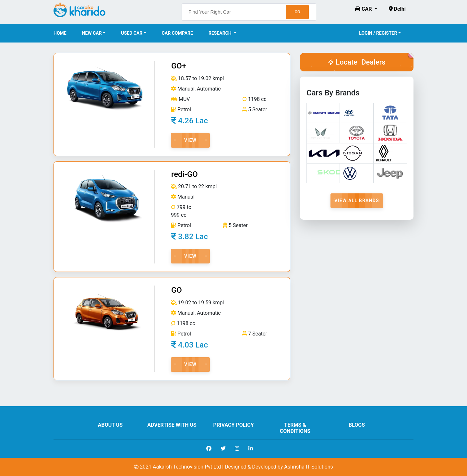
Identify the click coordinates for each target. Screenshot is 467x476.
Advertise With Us (172, 425)
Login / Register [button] (378, 33)
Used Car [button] (132, 33)
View (190, 140)
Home (60, 33)
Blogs (357, 425)
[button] (366, 9)
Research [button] (221, 33)
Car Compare (177, 33)
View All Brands (357, 201)
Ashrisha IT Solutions (309, 467)
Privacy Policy (233, 425)
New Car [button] (92, 33)
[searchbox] (249, 12)
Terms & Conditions (295, 428)
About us (110, 425)
